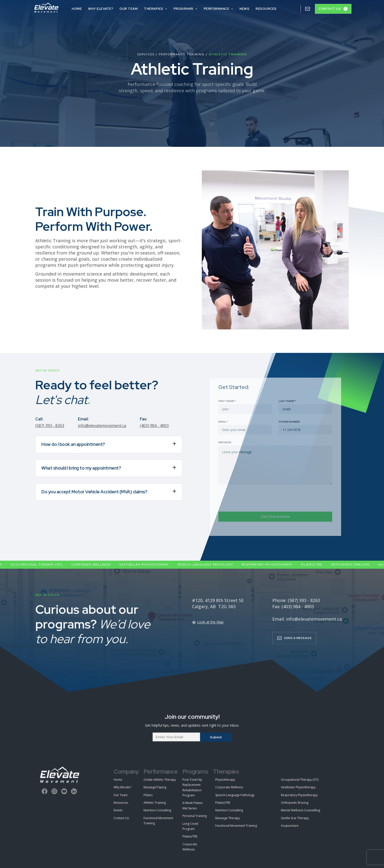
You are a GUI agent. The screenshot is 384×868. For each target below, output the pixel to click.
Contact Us (121, 822)
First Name (234, 409)
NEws (244, 9)
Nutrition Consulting (157, 814)
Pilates (148, 799)
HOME (77, 9)
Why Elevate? (101, 9)
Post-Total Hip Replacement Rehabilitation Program (192, 791)
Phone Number (287, 427)
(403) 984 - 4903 (154, 426)
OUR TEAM (129, 9)
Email (231, 427)
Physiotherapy (225, 783)
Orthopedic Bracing (295, 806)
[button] (156, 8)
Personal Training (195, 819)
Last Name (286, 409)
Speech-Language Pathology (235, 799)
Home (118, 783)
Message (232, 444)
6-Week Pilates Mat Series (192, 809)
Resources (266, 9)
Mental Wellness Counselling (300, 814)
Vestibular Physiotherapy (298, 791)
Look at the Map (210, 625)
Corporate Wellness (190, 850)
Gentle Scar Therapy (295, 822)
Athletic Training (155, 806)
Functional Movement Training (158, 824)
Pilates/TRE (190, 840)
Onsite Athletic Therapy (160, 783)
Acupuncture (290, 829)
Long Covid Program (190, 830)
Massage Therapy (228, 822)
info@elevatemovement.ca (102, 426)
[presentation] (255, 492)
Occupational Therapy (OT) (300, 783)
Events (118, 814)
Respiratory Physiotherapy (299, 799)
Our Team (121, 799)
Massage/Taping (155, 791)
